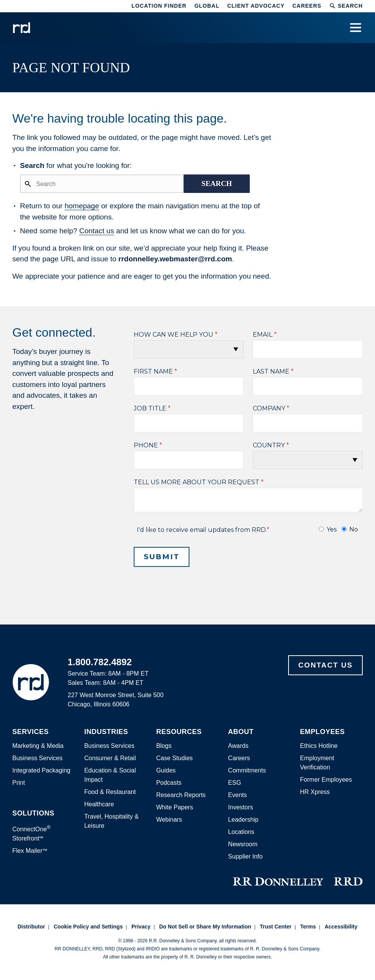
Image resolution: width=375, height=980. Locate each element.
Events (238, 795)
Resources (179, 732)
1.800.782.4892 (100, 662)
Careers (307, 6)
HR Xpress (315, 792)
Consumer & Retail (110, 758)
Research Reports (181, 795)
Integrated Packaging (41, 770)
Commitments (247, 770)
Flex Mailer (30, 851)
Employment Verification (317, 763)
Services (31, 732)
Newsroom (243, 844)
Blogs (164, 746)
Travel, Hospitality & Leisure (111, 821)
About (241, 732)
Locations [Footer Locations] (241, 832)
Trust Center (275, 927)
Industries (106, 732)
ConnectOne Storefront (32, 833)
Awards (238, 746)
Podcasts (169, 783)
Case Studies (174, 758)
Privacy (141, 927)
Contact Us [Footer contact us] (325, 665)
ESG (235, 783)
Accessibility (341, 927)
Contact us (97, 231)
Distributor (32, 927)
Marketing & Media (38, 746)
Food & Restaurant (110, 792)
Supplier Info (246, 856)
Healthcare (99, 804)
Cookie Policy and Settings (88, 927)
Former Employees (326, 780)
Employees (323, 732)
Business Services (37, 758)
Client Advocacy (256, 6)
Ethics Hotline (319, 746)
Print (19, 783)
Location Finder (159, 6)
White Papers (174, 807)
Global (207, 6)
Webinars (169, 820)
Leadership (243, 820)
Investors (241, 807)
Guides (166, 770)
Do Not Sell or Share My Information (205, 927)
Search (346, 6)
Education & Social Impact (110, 775)
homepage (82, 206)
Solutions (33, 813)
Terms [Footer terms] (308, 927)
